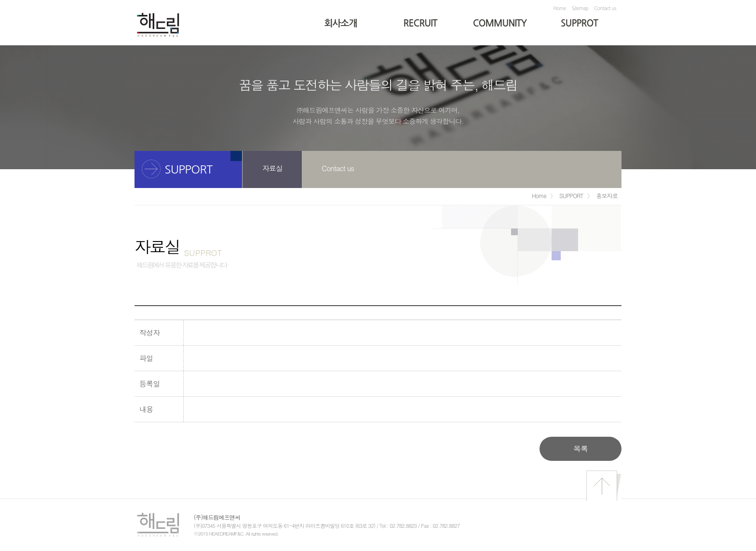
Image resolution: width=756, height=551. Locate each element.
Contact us (606, 8)
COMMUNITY (500, 23)
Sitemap (580, 8)
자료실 (272, 168)
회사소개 (341, 23)
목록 (580, 449)
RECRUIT (420, 23)
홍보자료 (607, 195)
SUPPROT (579, 23)
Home (559, 8)
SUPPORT (571, 195)
